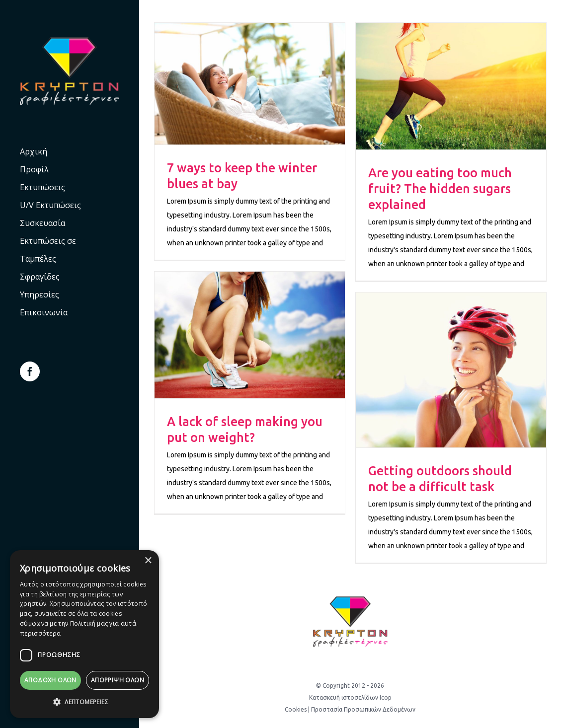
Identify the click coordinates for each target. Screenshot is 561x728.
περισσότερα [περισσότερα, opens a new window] (40, 633)
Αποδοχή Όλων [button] (50, 680)
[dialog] (84, 634)
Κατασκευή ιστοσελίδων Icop (350, 697)
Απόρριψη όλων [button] (118, 680)
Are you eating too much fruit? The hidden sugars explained (440, 189)
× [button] (148, 561)
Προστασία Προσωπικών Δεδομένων (363, 709)
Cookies (296, 709)
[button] (84, 702)
